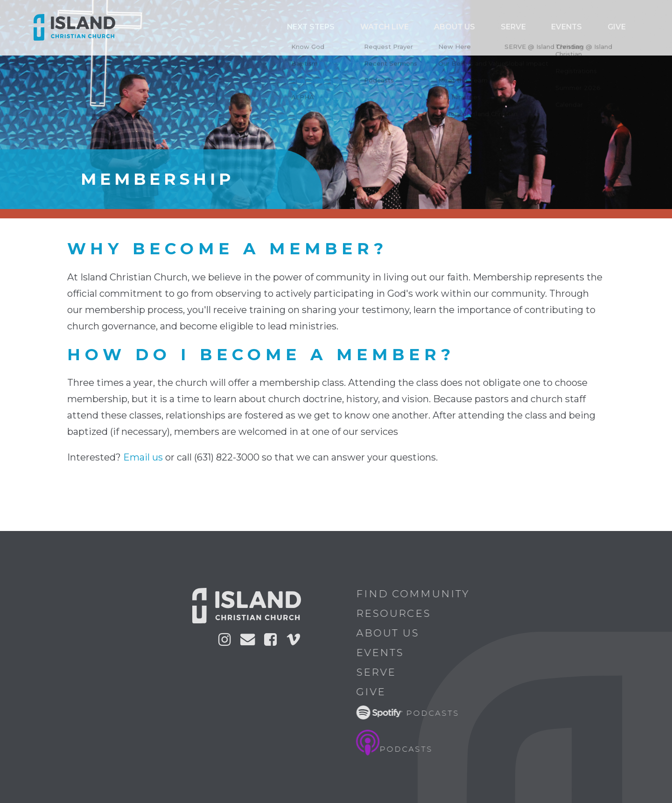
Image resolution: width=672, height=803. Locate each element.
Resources (399, 613)
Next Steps (381, 28)
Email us (143, 457)
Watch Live (441, 28)
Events (584, 28)
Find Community (418, 594)
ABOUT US (497, 28)
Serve (542, 28)
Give (622, 28)
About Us (393, 633)
